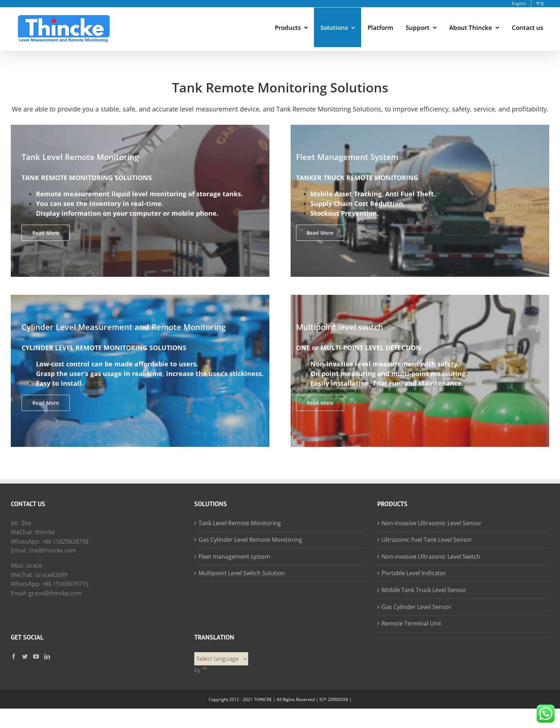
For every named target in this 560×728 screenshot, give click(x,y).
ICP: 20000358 (334, 699)
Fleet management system (234, 557)
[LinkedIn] (47, 656)
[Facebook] (14, 656)
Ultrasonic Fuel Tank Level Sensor (427, 540)
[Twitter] (25, 656)
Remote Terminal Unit (411, 623)
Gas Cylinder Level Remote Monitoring (250, 540)
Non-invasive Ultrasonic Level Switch (431, 557)
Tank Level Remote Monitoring (240, 523)
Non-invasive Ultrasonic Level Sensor (432, 523)
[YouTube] (36, 656)
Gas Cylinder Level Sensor (416, 607)
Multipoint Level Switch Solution (242, 573)
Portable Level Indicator (414, 573)
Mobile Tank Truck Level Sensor (424, 590)
